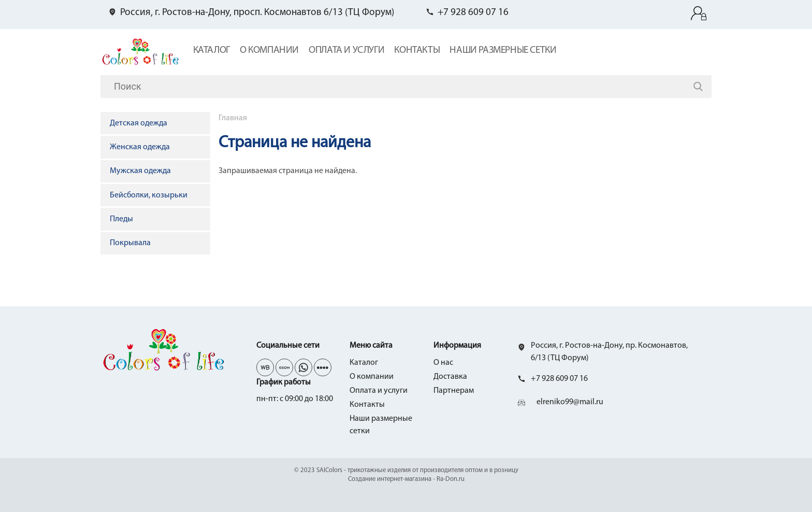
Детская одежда (139, 123)
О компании (269, 51)
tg (284, 367)
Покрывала (130, 243)
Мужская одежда (140, 171)
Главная (233, 118)
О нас (443, 363)
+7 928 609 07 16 (473, 13)
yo (323, 367)
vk (265, 367)
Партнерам (454, 391)
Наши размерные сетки (503, 51)
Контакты (417, 51)
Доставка (450, 377)
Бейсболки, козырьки (149, 195)
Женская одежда (140, 147)
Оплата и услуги (346, 51)
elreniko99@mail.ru (570, 402)
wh (303, 367)
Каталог (212, 51)
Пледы (121, 219)
